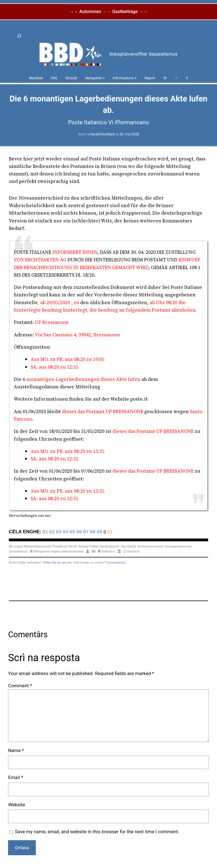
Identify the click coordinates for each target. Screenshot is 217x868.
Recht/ (73, 546)
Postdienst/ (60, 546)
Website (17, 805)
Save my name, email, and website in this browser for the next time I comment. (97, 832)
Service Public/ (89, 546)
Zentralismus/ (18, 551)
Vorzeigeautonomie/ (178, 546)
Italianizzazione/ (73, 551)
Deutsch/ (133, 551)
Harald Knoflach (103, 134)
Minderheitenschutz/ (37, 546)
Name (16, 750)
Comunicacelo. (116, 562)
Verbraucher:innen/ (150, 546)
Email (16, 777)
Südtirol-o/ (108, 551)
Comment (20, 686)
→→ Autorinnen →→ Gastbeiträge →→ (108, 12)
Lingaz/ (18, 546)
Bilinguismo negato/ (47, 551)
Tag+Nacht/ (128, 546)
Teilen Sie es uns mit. (57, 562)
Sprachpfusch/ (110, 546)
